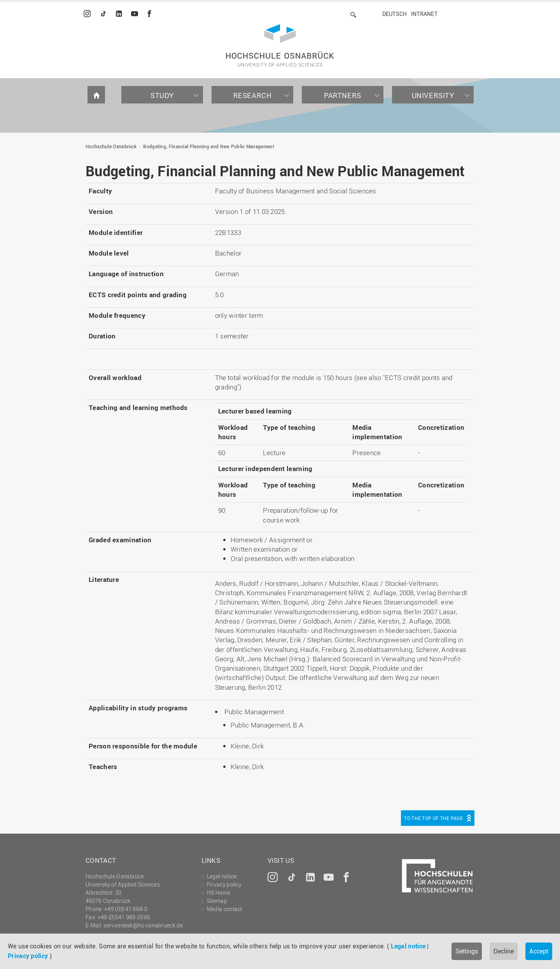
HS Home (219, 893)
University (433, 95)
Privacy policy (28, 956)
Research (253, 95)
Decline (504, 951)
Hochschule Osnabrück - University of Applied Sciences (280, 45)
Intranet (424, 14)
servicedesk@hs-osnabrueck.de (143, 925)
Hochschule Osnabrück (111, 146)
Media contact (225, 909)
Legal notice (408, 946)
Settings (467, 951)
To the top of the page (433, 818)
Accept (539, 951)
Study (162, 95)
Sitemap (217, 901)
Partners (343, 95)
